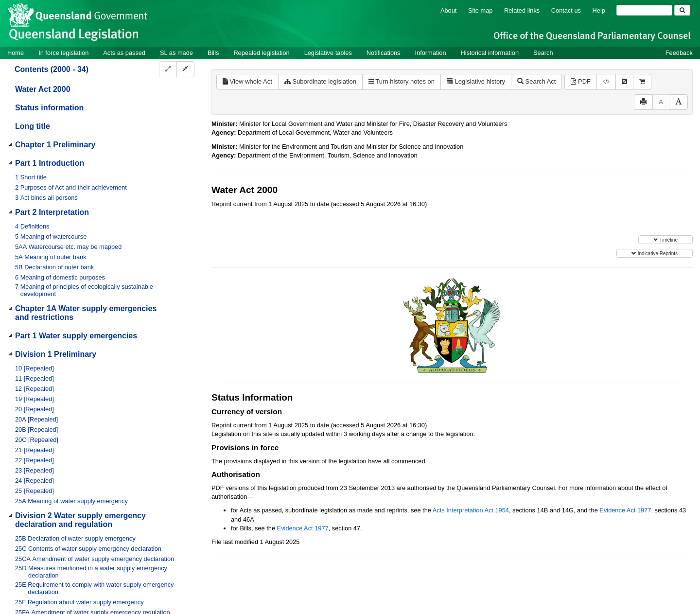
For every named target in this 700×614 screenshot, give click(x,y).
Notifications (384, 53)
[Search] (644, 10)
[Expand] (168, 69)
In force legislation (63, 53)
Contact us (566, 10)
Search (543, 53)
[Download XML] (606, 82)
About (448, 10)
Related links (522, 10)
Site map (481, 10)
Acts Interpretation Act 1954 (471, 510)
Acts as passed (124, 53)
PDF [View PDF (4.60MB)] (581, 81)
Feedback (679, 53)
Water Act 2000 (43, 89)
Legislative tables (328, 53)
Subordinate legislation (320, 81)
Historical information (490, 53)
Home (16, 53)
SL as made (176, 53)
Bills (213, 53)
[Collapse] (185, 69)
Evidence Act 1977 (625, 510)
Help (599, 10)
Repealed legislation (261, 53)
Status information (49, 108)
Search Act (536, 81)
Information (431, 53)
